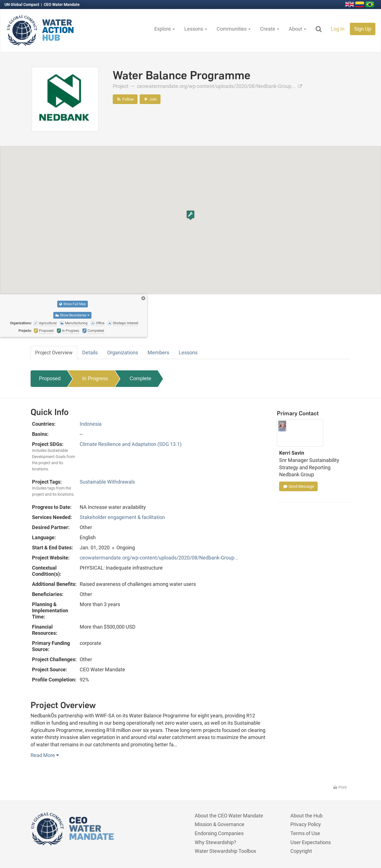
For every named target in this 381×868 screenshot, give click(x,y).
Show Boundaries (72, 315)
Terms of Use (305, 833)
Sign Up (363, 29)
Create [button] (270, 29)
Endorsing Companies (219, 833)
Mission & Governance (220, 824)
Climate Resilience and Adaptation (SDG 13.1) (131, 444)
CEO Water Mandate (62, 4)
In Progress (95, 379)
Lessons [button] (196, 29)
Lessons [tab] (188, 353)
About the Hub (307, 816)
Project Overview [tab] (54, 353)
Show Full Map (73, 304)
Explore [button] (165, 29)
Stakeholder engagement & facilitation (122, 517)
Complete (140, 379)
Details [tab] (90, 353)
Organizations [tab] (123, 353)
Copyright (301, 851)
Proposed (50, 379)
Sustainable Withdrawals (107, 482)
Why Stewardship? (215, 842)
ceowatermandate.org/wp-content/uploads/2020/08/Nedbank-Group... (220, 86)
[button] (190, 215)
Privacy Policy (306, 824)
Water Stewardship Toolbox (225, 851)
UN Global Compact (22, 4)
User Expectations (311, 842)
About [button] (297, 29)
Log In (338, 29)
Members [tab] (158, 353)
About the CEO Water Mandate (229, 816)
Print (340, 787)
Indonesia (91, 424)
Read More (45, 755)
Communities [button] (234, 29)
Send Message (298, 486)
